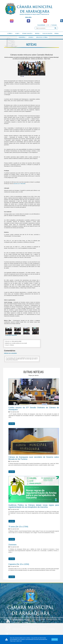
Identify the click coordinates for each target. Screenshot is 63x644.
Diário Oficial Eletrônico (42, 37)
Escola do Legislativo (47, 34)
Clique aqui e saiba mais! (16, 641)
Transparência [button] (22, 37)
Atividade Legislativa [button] (28, 34)
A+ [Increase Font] (48, 25)
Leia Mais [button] (12, 424)
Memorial (57, 34)
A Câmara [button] (10, 34)
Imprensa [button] (38, 34)
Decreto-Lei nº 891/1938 (19, 184)
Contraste (54, 25)
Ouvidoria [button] (31, 37)
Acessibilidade (41, 25)
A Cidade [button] (18, 34)
